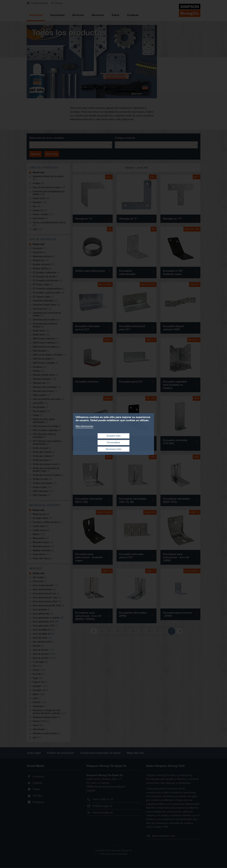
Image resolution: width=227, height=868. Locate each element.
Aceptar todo (113, 436)
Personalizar (113, 442)
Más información (84, 426)
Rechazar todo (114, 449)
